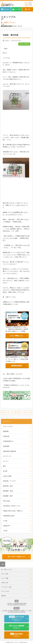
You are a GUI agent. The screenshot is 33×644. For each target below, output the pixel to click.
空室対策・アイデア (9, 481)
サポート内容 (5, 574)
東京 (4, 466)
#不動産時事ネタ (8, 441)
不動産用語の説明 (9, 516)
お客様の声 (6, 526)
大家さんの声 (5, 583)
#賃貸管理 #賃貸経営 (10, 451)
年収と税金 (6, 501)
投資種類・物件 (8, 496)
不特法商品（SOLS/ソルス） (12, 506)
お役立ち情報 (7, 476)
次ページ (27, 412)
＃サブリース (7, 456)
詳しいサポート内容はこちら (16, 557)
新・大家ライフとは (6, 569)
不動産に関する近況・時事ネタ (13, 511)
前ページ (6, 412)
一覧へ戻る (16, 412)
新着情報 (6, 431)
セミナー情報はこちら (17, 336)
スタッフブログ (24, 44)
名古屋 (5, 471)
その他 (5, 521)
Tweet (5, 49)
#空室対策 (6, 436)
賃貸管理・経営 (8, 486)
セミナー (6, 461)
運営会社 (4, 596)
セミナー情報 (5, 578)
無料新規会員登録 (17, 366)
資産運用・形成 (8, 491)
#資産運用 (6, 446)
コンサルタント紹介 (6, 587)
